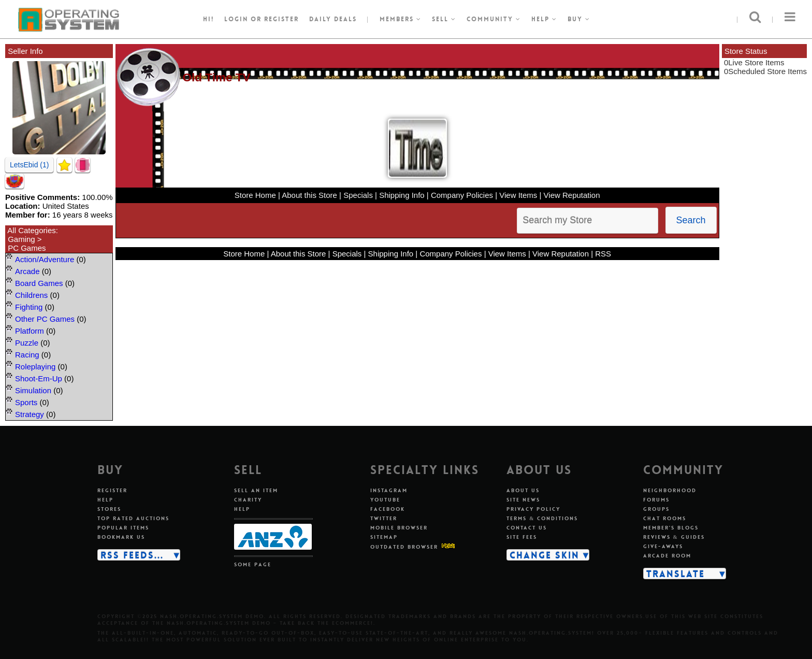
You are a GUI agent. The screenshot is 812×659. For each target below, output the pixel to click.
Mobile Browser (399, 528)
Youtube (385, 500)
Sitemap (384, 537)
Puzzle (27, 343)
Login (236, 19)
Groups (656, 509)
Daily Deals (333, 19)
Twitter (384, 518)
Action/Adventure (45, 259)
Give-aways (663, 546)
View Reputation (572, 195)
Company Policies (462, 195)
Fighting (29, 307)
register (281, 19)
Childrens (31, 295)
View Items (518, 195)
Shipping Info (402, 195)
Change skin (545, 555)
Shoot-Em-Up (39, 378)
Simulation (33, 390)
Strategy (30, 414)
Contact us (527, 528)
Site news (523, 500)
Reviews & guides (674, 537)
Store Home (255, 195)
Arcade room (667, 556)
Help (544, 19)
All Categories (31, 230)
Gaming (21, 239)
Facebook (388, 509)
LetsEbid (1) (29, 165)
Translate (676, 574)
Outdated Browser (404, 547)
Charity (248, 500)
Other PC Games (45, 319)
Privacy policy (533, 509)
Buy (579, 19)
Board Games (39, 283)
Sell (444, 19)
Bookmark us (121, 537)
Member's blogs (671, 528)
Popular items (123, 528)
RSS (603, 254)
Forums (656, 500)
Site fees (522, 537)
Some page (253, 564)
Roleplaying (35, 367)
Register (112, 490)
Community (494, 19)
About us (523, 490)
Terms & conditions (542, 518)
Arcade (27, 271)
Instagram (389, 490)
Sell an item (256, 490)
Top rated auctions (133, 518)
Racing (27, 355)
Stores (109, 509)
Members (401, 19)
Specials (358, 195)
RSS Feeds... (132, 555)
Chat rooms (665, 518)
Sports (26, 402)
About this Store (309, 195)
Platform (30, 331)
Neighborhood (670, 490)
